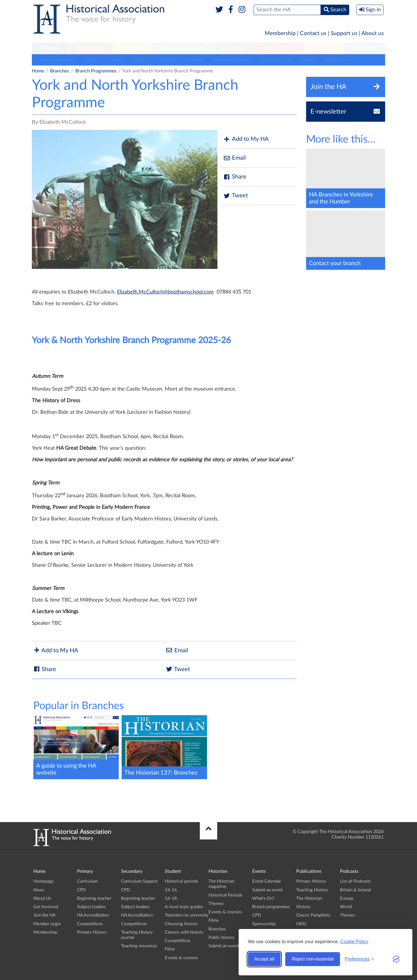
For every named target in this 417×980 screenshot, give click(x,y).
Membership (280, 33)
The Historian (309, 898)
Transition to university (187, 915)
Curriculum (87, 881)
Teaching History (312, 890)
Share (235, 177)
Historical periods (182, 881)
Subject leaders (91, 907)
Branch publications (231, 60)
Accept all (264, 959)
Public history (222, 938)
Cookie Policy (354, 942)
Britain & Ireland (355, 890)
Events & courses (181, 958)
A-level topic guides (184, 907)
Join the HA (44, 915)
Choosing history (181, 924)
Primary (50, 48)
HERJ (301, 924)
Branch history (275, 60)
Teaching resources (139, 946)
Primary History (92, 932)
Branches (365, 48)
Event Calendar (267, 881)
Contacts (142, 60)
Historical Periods (225, 895)
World (346, 907)
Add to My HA (246, 139)
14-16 (171, 890)
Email (235, 158)
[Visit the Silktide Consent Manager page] (396, 959)
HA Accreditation (93, 915)
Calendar (308, 60)
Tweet (236, 196)
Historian (234, 48)
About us (373, 33)
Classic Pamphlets (313, 915)
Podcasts (324, 48)
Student (132, 48)
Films (170, 949)
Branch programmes (55, 60)
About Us (42, 898)
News (39, 890)
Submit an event (342, 60)
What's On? (263, 898)
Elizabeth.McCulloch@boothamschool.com (165, 292)
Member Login (47, 924)
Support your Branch (181, 60)
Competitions (90, 924)
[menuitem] (50, 48)
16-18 (171, 898)
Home (38, 71)
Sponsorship (264, 924)
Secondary (91, 48)
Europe (347, 898)
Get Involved (46, 907)
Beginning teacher (94, 898)
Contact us (313, 33)
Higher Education (182, 48)
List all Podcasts (355, 881)
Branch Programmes (96, 71)
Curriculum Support (139, 881)
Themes (216, 904)
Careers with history (184, 932)
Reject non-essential (313, 959)
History (303, 907)
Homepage (44, 881)
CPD (81, 890)
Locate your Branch (104, 60)
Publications (279, 48)
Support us (344, 33)
